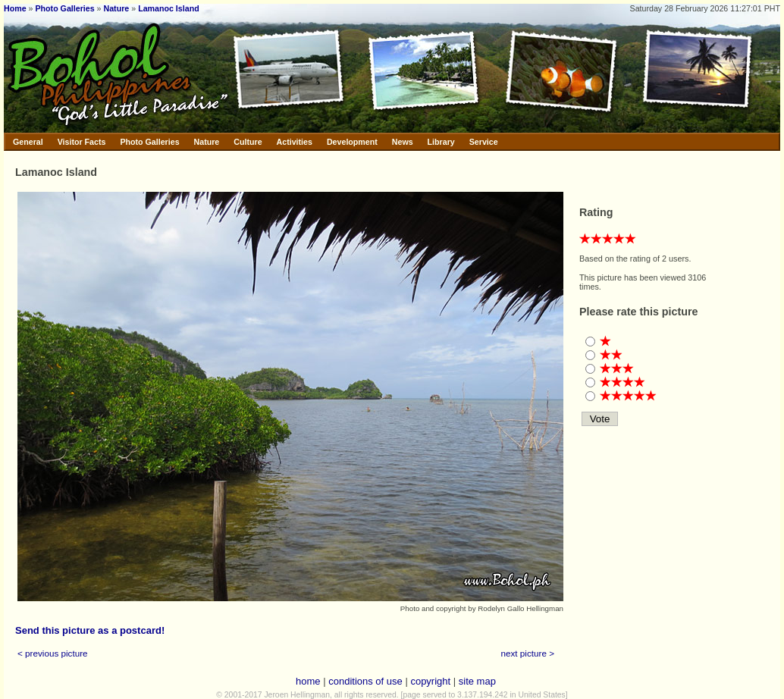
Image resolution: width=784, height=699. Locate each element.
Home (15, 8)
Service (484, 142)
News (403, 142)
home (308, 681)
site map (477, 681)
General (28, 142)
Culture (248, 142)
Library (441, 142)
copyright (430, 681)
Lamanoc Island (169, 8)
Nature (117, 8)
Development (352, 142)
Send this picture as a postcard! (90, 630)
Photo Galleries (64, 8)
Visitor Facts (82, 142)
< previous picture (53, 653)
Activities (295, 142)
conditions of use (365, 681)
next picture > (528, 653)
